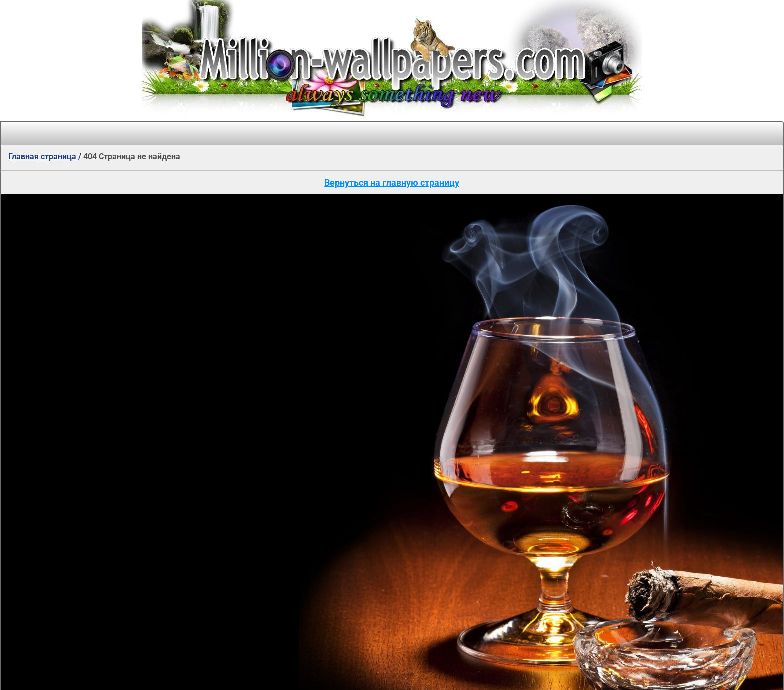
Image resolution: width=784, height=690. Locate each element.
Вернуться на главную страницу (392, 183)
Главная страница (42, 157)
